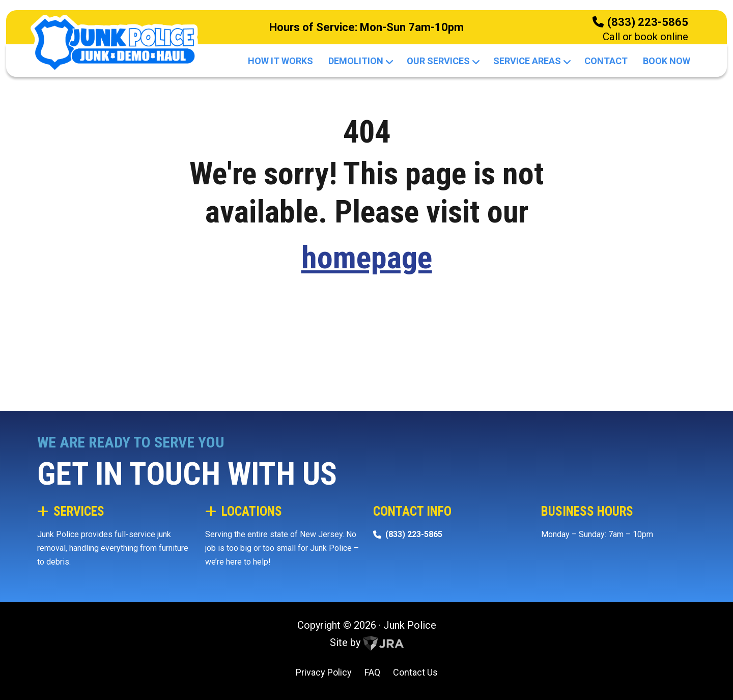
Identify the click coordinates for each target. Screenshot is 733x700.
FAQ (372, 672)
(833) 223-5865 (648, 22)
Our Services (442, 61)
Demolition (360, 61)
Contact (606, 61)
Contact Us (415, 672)
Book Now (667, 61)
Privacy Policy (324, 672)
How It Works (280, 61)
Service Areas (531, 61)
